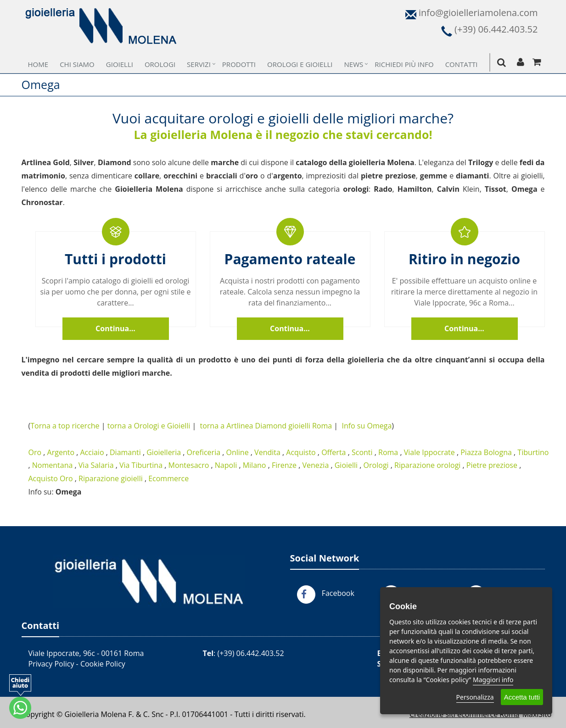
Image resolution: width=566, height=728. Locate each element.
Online (238, 452)
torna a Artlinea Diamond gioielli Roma (266, 426)
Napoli (226, 465)
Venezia (316, 465)
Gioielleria (164, 452)
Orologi (160, 64)
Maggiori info (493, 680)
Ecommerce (168, 478)
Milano (255, 465)
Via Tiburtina (141, 465)
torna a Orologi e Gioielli (149, 426)
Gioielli (120, 64)
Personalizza (475, 697)
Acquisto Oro (51, 478)
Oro (35, 452)
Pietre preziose (492, 465)
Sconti (362, 452)
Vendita (267, 452)
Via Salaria (96, 465)
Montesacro (188, 465)
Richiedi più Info (404, 64)
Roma (388, 452)
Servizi (199, 64)
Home (38, 64)
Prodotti (239, 64)
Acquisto (301, 452)
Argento (61, 452)
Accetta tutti (522, 697)
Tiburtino (533, 452)
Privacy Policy (51, 664)
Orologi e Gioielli (300, 64)
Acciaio (92, 452)
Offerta (333, 452)
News (354, 64)
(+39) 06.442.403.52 (250, 653)
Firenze (284, 465)
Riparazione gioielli (111, 478)
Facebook (338, 593)
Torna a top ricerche (65, 426)
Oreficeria (204, 452)
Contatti (462, 64)
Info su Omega (367, 426)
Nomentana (53, 465)
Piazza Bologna (486, 452)
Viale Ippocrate (429, 452)
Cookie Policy (103, 664)
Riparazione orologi (427, 465)
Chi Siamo (77, 64)
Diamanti (125, 452)
